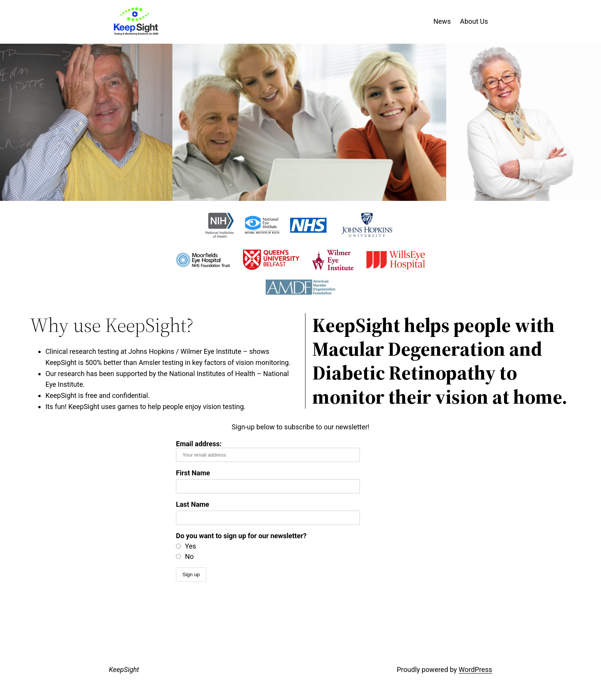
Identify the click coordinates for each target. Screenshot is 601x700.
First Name (193, 473)
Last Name (193, 504)
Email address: (268, 451)
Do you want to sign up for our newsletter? (241, 536)
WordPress (475, 670)
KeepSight (124, 670)
